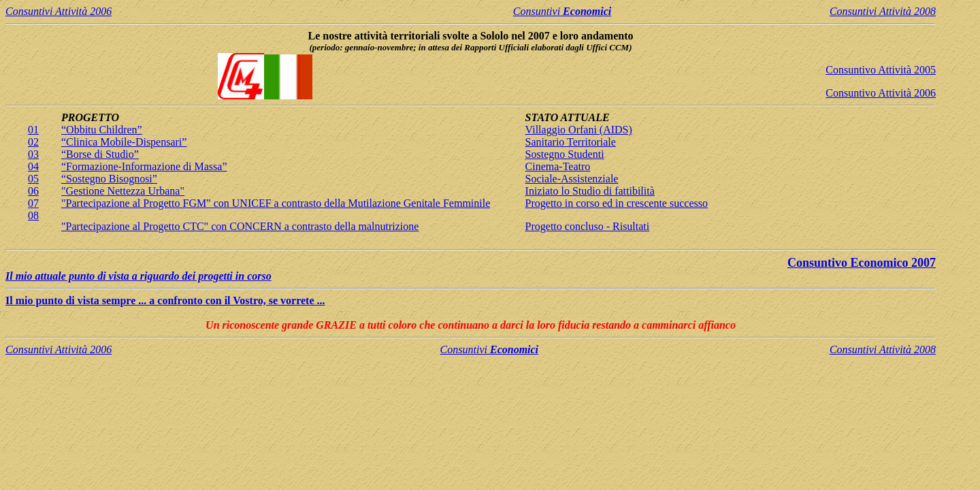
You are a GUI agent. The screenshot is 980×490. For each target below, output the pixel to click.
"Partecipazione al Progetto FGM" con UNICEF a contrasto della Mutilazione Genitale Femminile (276, 203)
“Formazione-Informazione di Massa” (144, 166)
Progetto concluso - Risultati (588, 226)
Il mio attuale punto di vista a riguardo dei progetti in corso (138, 276)
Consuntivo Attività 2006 (881, 93)
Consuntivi (562, 11)
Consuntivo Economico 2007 (862, 263)
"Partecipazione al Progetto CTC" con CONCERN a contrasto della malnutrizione (240, 226)
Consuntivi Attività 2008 (883, 11)
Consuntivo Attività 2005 (881, 70)
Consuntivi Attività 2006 (59, 11)
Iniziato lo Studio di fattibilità (590, 191)
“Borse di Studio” (100, 154)
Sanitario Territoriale (571, 142)
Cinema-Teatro (558, 166)
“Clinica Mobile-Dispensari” (124, 142)
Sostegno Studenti (565, 154)
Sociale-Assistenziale (572, 179)
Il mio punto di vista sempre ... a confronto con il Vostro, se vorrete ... (165, 300)
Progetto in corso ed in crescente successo (617, 203)
